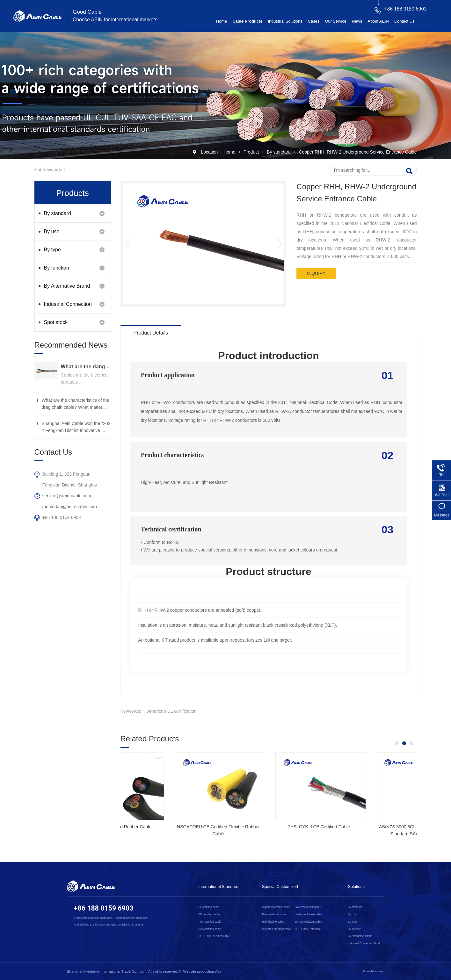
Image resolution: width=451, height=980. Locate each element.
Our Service (335, 21)
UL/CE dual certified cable (214, 936)
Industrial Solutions (285, 21)
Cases (314, 21)
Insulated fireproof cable (276, 929)
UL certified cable (209, 907)
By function (57, 268)
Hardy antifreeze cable (308, 914)
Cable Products (247, 21)
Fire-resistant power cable (277, 914)
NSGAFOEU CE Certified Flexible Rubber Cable (265, 830)
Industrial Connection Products (68, 307)
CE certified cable (209, 914)
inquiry (316, 273)
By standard (279, 152)
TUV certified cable (210, 922)
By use (52, 231)
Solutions (356, 886)
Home (222, 21)
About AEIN (378, 21)
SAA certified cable (210, 929)
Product (252, 152)
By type (52, 250)
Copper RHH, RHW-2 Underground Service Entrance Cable (358, 152)
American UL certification (172, 711)
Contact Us (404, 21)
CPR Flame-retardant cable (310, 929)
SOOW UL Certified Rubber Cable (164, 827)
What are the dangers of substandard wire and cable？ (86, 367)
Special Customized (280, 886)
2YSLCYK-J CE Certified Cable (365, 827)
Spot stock (56, 322)
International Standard (218, 886)
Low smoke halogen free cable (310, 907)
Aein (219, 971)
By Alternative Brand (67, 286)
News (357, 21)
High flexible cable (273, 922)
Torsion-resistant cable (308, 922)
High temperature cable (276, 907)
